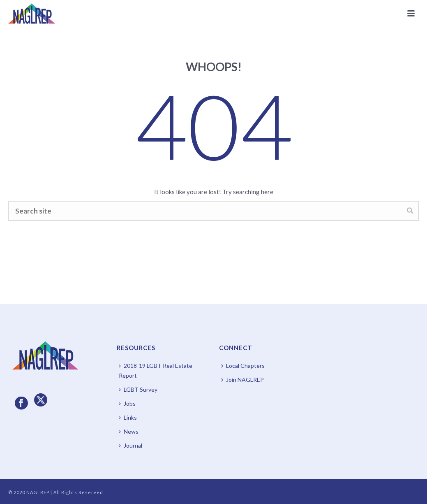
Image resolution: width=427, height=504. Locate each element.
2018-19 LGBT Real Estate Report (156, 370)
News (129, 431)
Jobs (127, 403)
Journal (130, 445)
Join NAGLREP (242, 380)
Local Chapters (243, 366)
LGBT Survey (138, 389)
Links (128, 417)
